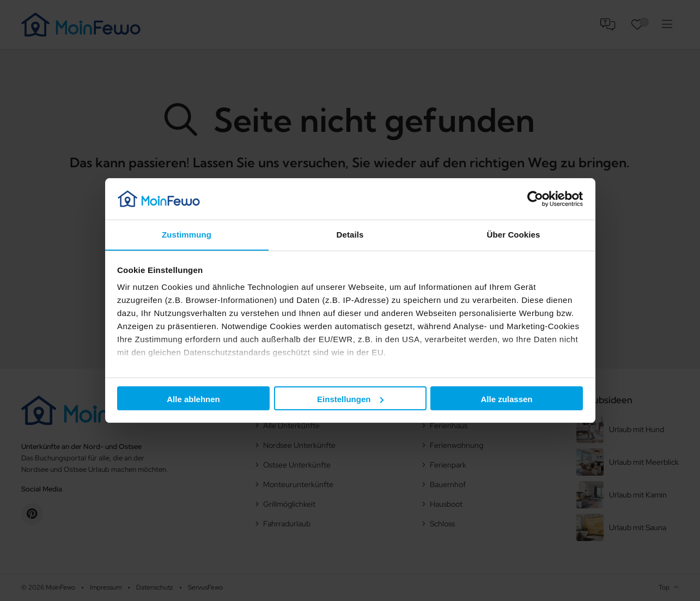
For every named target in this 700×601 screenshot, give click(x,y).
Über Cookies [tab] (514, 235)
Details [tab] (350, 235)
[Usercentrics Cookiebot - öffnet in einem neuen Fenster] (535, 198)
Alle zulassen (506, 399)
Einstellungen (350, 399)
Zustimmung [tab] (187, 235)
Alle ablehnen (193, 399)
